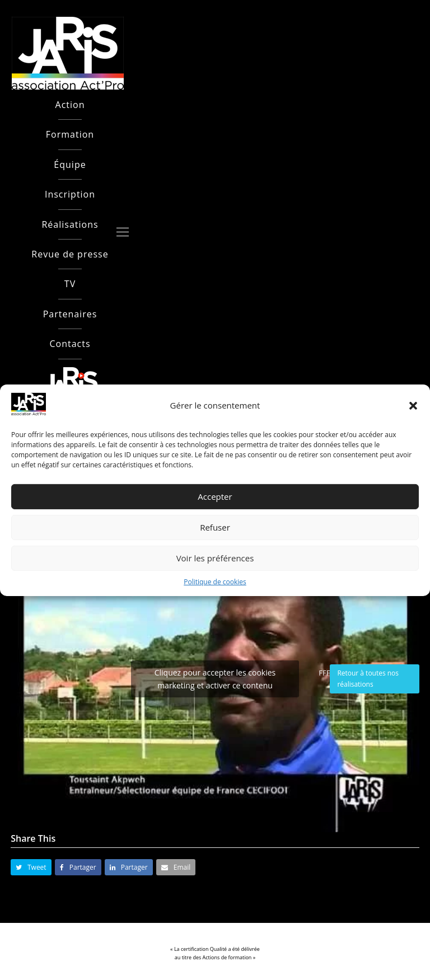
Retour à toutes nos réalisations (368, 679)
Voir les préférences (215, 558)
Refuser (215, 527)
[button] (413, 406)
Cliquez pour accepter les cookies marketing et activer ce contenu (215, 679)
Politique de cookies (215, 582)
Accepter (215, 496)
